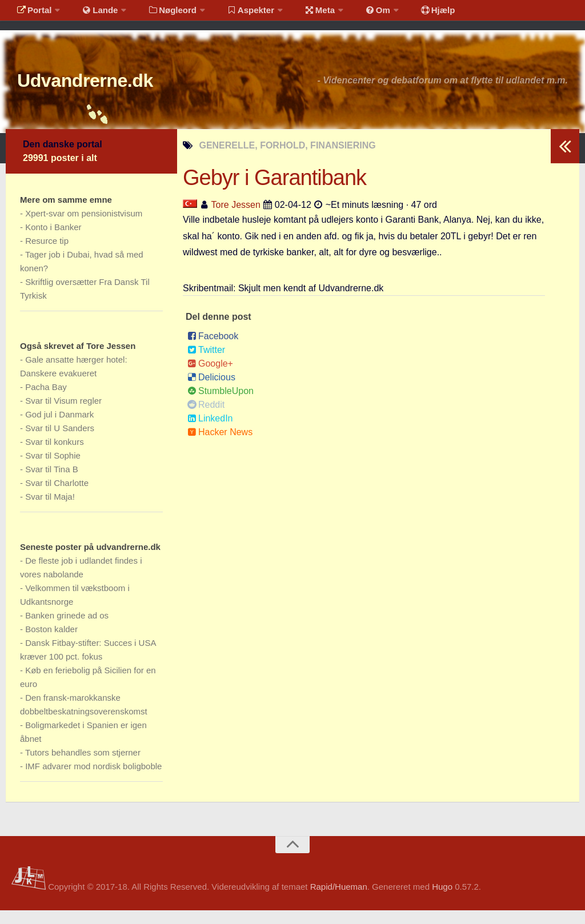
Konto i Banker (53, 241)
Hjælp (409, 14)
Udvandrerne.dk (107, 91)
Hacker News (220, 446)
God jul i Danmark (59, 428)
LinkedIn (210, 432)
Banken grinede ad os (67, 629)
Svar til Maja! (50, 510)
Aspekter (236, 14)
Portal (32, 14)
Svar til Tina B (52, 483)
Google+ (210, 377)
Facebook (213, 350)
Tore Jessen (236, 218)
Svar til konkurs (55, 455)
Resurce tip (47, 254)
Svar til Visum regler (63, 414)
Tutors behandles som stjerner (83, 766)
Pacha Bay (46, 401)
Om (354, 14)
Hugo (442, 900)
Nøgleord (161, 14)
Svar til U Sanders (60, 442)
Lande (93, 14)
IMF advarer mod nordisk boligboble (93, 780)
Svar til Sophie (53, 469)
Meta (301, 14)
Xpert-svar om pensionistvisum (84, 227)
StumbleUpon (221, 405)
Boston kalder (51, 643)
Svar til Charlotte (57, 497)
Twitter (206, 363)
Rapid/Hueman (339, 900)
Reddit (206, 418)
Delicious (211, 391)
